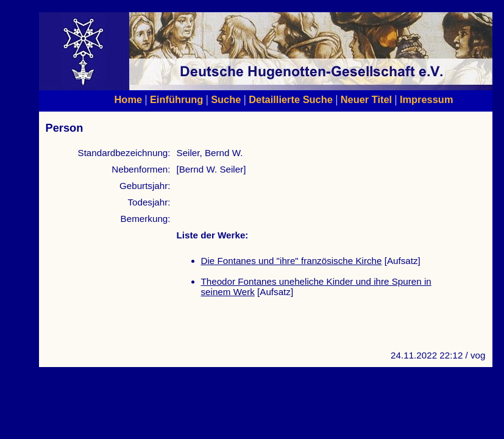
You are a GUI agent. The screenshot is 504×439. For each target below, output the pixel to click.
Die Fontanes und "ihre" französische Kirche (292, 261)
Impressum (427, 99)
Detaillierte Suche (291, 99)
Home (129, 99)
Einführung (176, 99)
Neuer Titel (367, 99)
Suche (226, 99)
